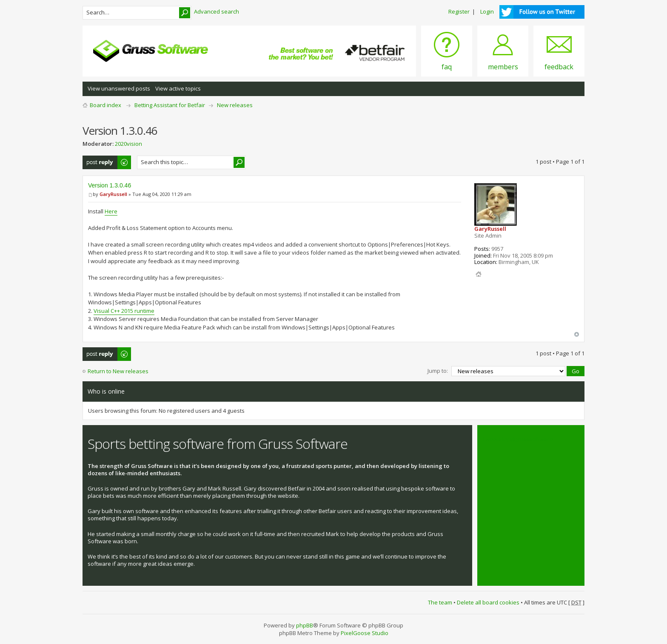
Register (459, 11)
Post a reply (107, 162)
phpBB (305, 625)
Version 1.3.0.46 (110, 185)
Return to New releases (118, 371)
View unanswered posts (119, 88)
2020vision (128, 144)
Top (577, 334)
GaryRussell (113, 194)
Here (111, 211)
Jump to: (438, 371)
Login (487, 11)
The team (440, 602)
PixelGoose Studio (365, 633)
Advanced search (217, 11)
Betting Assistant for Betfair (170, 105)
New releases (235, 105)
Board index (105, 105)
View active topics (178, 88)
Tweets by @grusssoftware (518, 439)
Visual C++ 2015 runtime (124, 311)
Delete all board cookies (488, 602)
